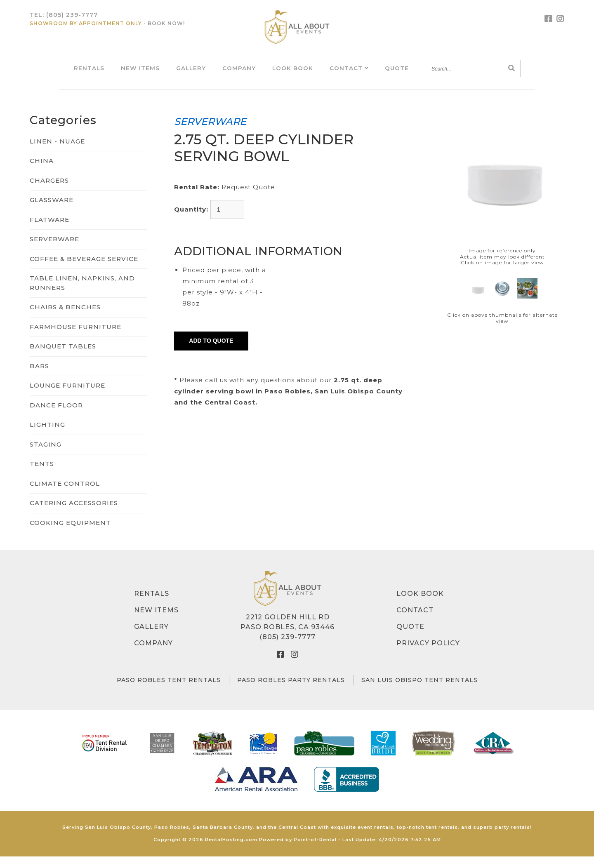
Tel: (64, 21)
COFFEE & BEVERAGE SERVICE (84, 270)
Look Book (293, 74)
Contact (350, 74)
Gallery (191, 74)
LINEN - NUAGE (57, 153)
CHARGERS (49, 192)
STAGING (46, 456)
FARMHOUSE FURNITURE (75, 338)
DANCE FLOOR (56, 417)
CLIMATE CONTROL (65, 495)
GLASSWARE (52, 212)
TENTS (42, 476)
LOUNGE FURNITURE (67, 397)
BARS (39, 378)
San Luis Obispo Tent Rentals (420, 692)
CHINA (42, 173)
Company (239, 74)
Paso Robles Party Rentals (291, 692)
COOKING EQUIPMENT (70, 534)
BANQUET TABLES (63, 358)
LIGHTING (47, 436)
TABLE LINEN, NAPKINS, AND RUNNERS (82, 295)
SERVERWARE (54, 251)
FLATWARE (49, 231)
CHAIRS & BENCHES (65, 319)
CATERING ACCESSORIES (74, 515)
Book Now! (166, 29)
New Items (139, 74)
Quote (398, 74)
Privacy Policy (428, 655)
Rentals (88, 74)
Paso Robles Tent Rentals (169, 692)
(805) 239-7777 (288, 649)
